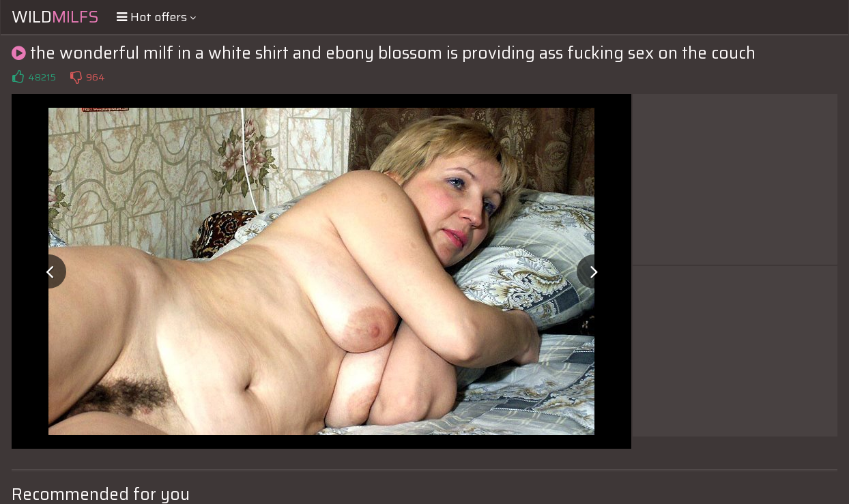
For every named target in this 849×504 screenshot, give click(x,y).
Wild (55, 17)
